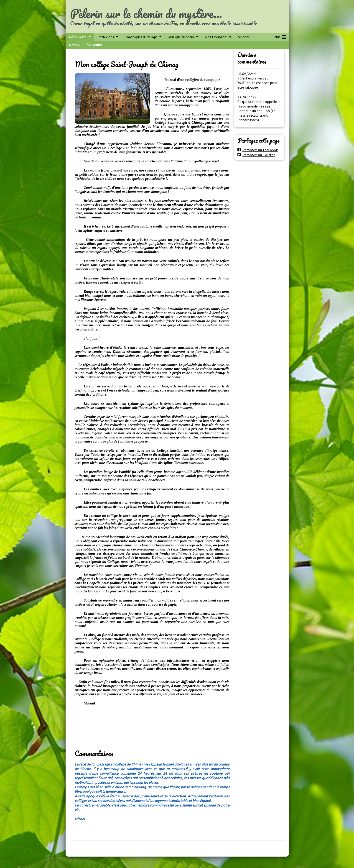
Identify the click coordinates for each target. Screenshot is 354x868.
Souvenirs (94, 45)
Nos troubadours (218, 37)
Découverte (78, 37)
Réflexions (106, 37)
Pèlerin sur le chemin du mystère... (146, 13)
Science (244, 37)
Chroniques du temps (141, 37)
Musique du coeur (181, 37)
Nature (74, 45)
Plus (280, 36)
